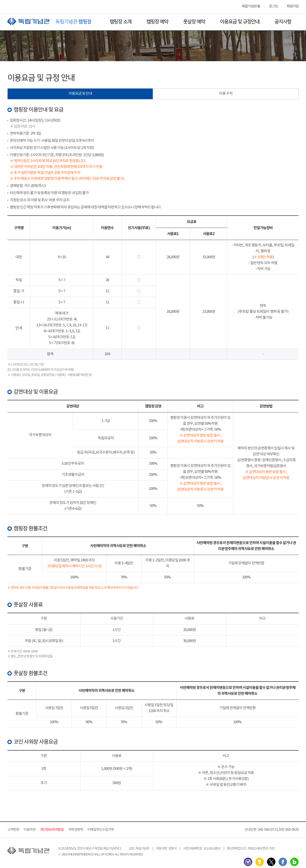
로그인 (273, 6)
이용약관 (30, 830)
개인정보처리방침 (52, 830)
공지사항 (283, 22)
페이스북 (283, 862)
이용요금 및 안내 (80, 94)
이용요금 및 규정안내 (240, 22)
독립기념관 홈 (251, 6)
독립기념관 (54, 21)
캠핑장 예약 (157, 22)
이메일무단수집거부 (101, 830)
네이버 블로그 (294, 862)
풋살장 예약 (194, 22)
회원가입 (293, 6)
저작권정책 (76, 830)
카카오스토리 (260, 862)
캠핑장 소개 (121, 22)
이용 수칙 (226, 94)
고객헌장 (13, 830)
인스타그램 (248, 862)
